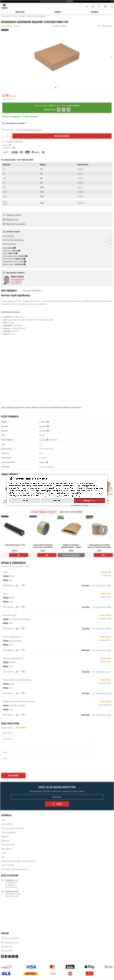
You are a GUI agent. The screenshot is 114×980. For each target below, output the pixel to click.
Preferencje (57, 501)
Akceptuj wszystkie (89, 501)
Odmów (25, 501)
